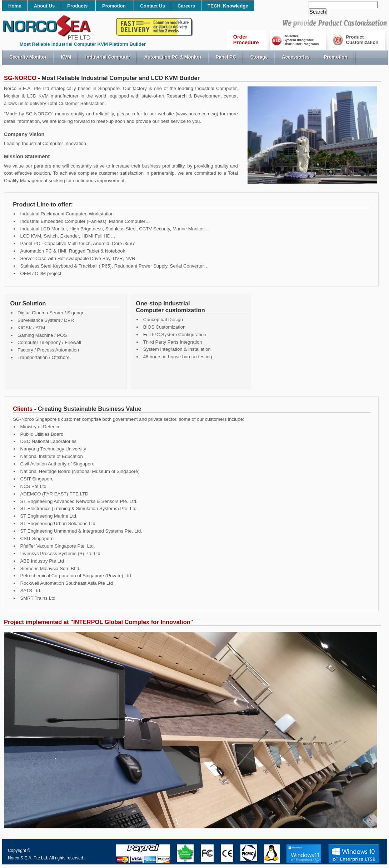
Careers (186, 6)
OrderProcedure (246, 40)
